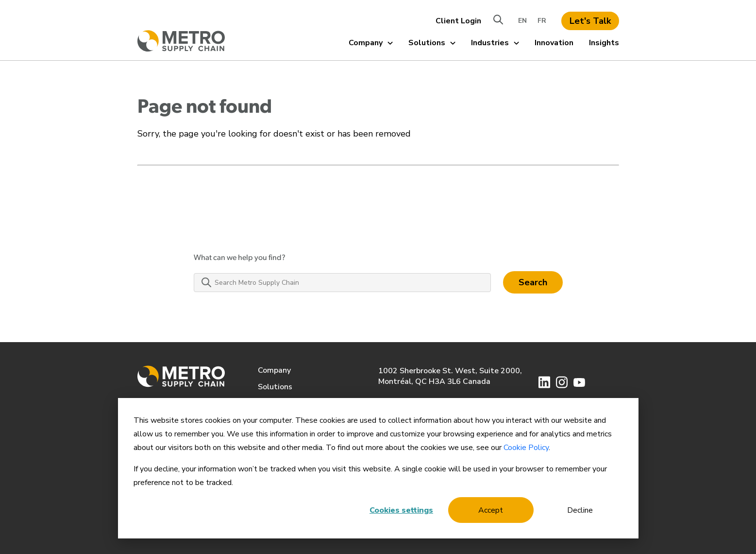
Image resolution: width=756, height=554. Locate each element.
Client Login (458, 21)
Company (371, 43)
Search (533, 282)
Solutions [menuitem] (275, 387)
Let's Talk (590, 21)
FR (542, 21)
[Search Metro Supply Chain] (342, 283)
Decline (580, 510)
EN (522, 21)
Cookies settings (401, 510)
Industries (495, 43)
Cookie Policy (526, 448)
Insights (604, 43)
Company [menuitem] (274, 370)
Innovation (554, 43)
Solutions (432, 43)
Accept (491, 510)
